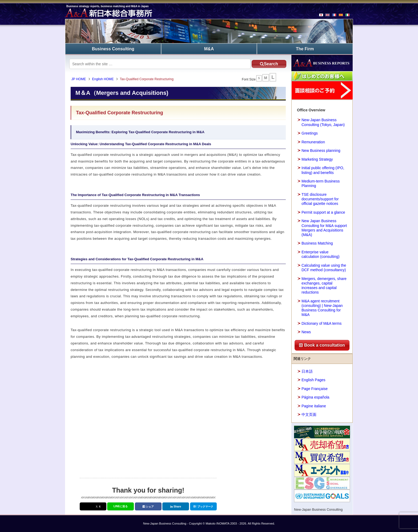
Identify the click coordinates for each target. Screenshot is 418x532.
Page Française (315, 388)
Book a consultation (322, 345)
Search (267, 64)
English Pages (313, 380)
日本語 (307, 371)
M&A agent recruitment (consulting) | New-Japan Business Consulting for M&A (322, 308)
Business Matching (317, 243)
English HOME (104, 79)
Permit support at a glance (323, 212)
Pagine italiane (314, 406)
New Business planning (321, 150)
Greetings (310, 133)
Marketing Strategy (317, 159)
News (306, 332)
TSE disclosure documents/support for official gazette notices (320, 199)
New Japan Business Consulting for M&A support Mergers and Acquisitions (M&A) (324, 228)
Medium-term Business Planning (321, 183)
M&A (209, 49)
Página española (315, 397)
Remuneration (313, 142)
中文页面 (309, 414)
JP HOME (79, 79)
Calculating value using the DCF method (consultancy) (324, 267)
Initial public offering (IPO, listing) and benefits (323, 170)
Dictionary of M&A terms (321, 323)
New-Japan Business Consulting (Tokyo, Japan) (323, 122)
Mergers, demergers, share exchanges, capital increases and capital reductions (324, 285)
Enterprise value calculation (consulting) (320, 254)
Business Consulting (113, 49)
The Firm (305, 49)
